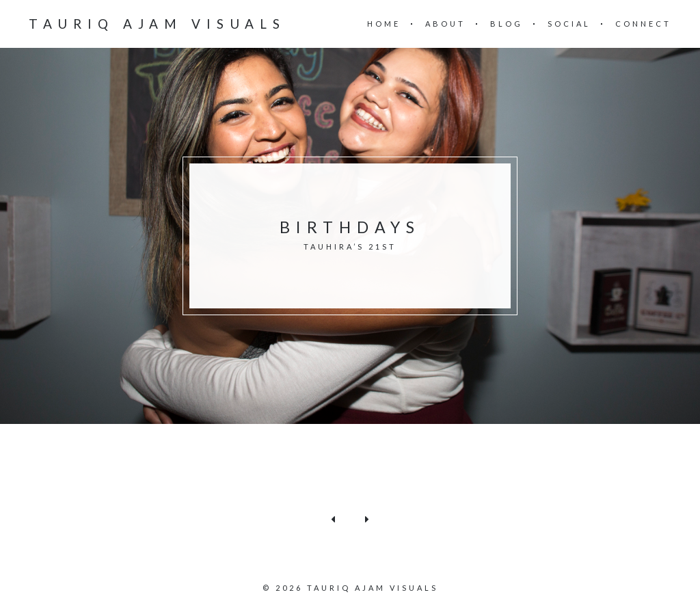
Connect (643, 24)
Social (569, 24)
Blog (507, 24)
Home (384, 24)
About (445, 24)
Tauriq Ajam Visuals (157, 24)
